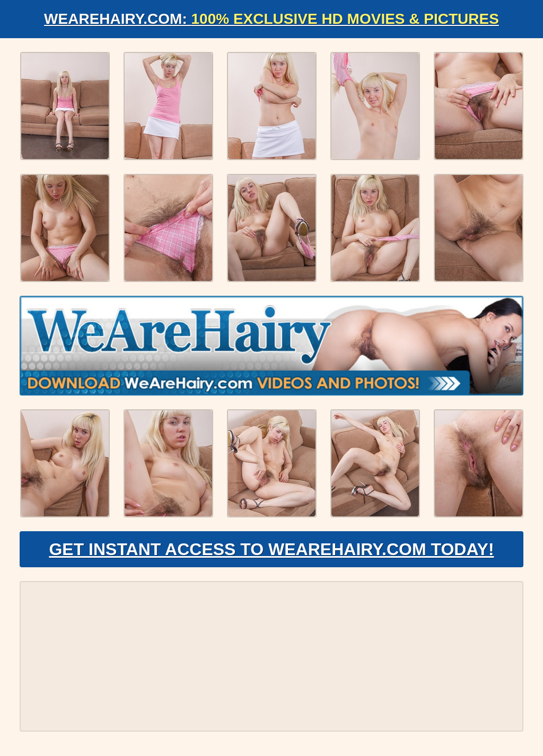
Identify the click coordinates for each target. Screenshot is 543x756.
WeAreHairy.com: (271, 19)
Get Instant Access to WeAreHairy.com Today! (271, 549)
